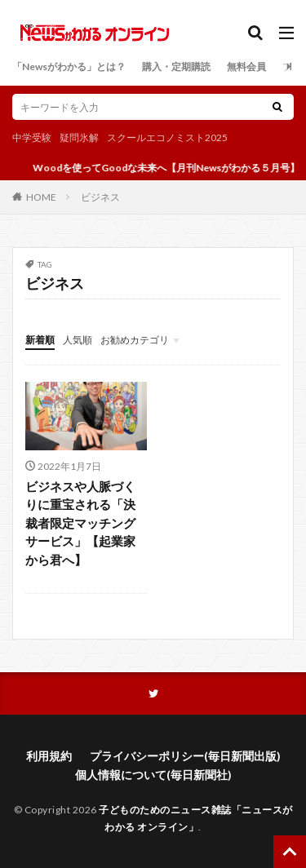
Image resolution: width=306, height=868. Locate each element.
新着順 (40, 340)
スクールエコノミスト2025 (167, 137)
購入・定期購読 (176, 66)
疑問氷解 (79, 137)
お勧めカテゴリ (135, 340)
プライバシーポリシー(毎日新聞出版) (185, 756)
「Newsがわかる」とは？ (69, 66)
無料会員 (246, 66)
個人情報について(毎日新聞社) (153, 775)
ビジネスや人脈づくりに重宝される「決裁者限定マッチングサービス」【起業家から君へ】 (80, 523)
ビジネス (100, 197)
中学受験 (32, 137)
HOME (41, 197)
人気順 (78, 340)
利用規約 (49, 756)
